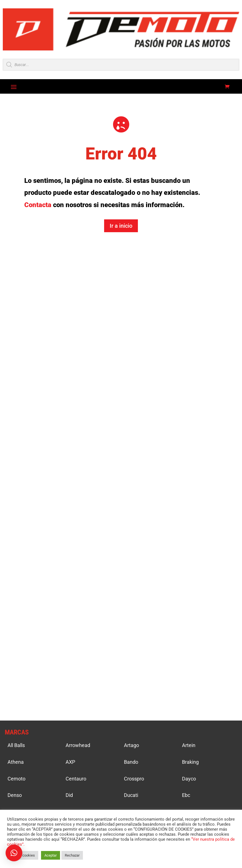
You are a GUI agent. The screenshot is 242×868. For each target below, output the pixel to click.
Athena (16, 762)
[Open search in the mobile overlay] (121, 65)
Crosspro (134, 779)
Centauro (76, 779)
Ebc (186, 795)
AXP (70, 762)
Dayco (189, 779)
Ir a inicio (121, 226)
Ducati (131, 795)
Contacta (38, 205)
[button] (14, 853)
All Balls (16, 745)
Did (69, 795)
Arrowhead (78, 745)
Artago (131, 745)
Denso (15, 795)
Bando (131, 762)
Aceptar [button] (51, 855)
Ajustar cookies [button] (23, 855)
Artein (189, 745)
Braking (190, 762)
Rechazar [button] (72, 855)
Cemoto (16, 779)
